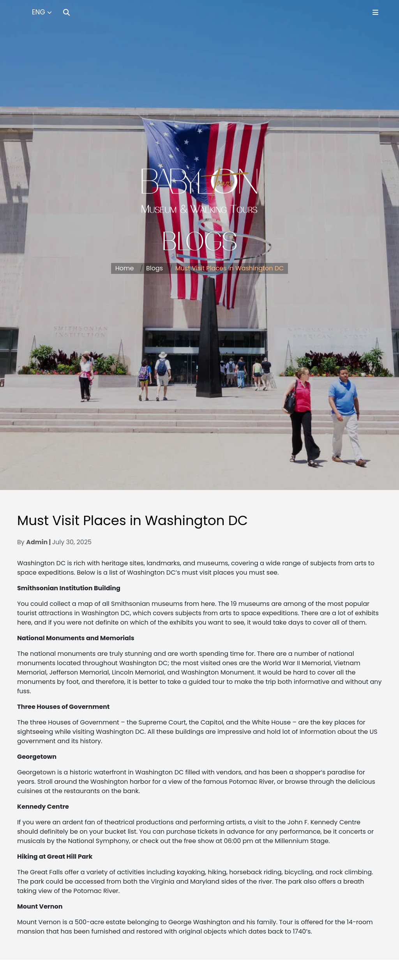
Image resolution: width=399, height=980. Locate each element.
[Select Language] (42, 12)
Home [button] (125, 268)
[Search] (66, 12)
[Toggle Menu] (375, 12)
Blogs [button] (154, 268)
